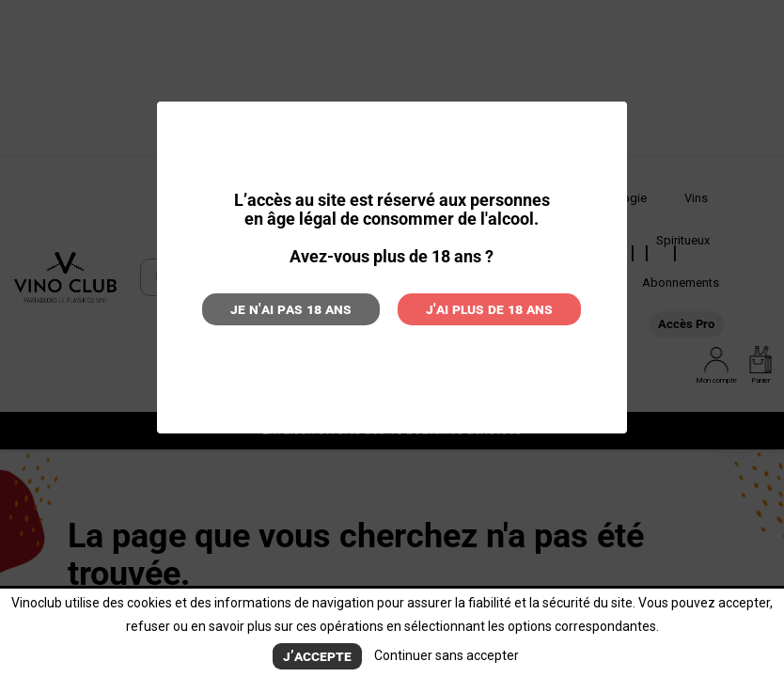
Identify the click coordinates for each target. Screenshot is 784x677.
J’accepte (317, 656)
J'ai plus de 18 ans (489, 309)
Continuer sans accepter (447, 655)
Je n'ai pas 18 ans (291, 309)
